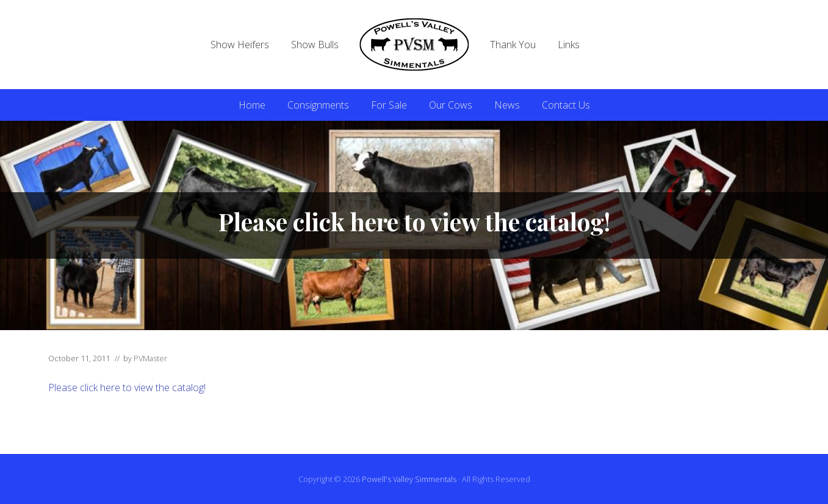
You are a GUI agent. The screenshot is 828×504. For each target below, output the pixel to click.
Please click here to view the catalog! (127, 387)
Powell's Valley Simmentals (409, 479)
